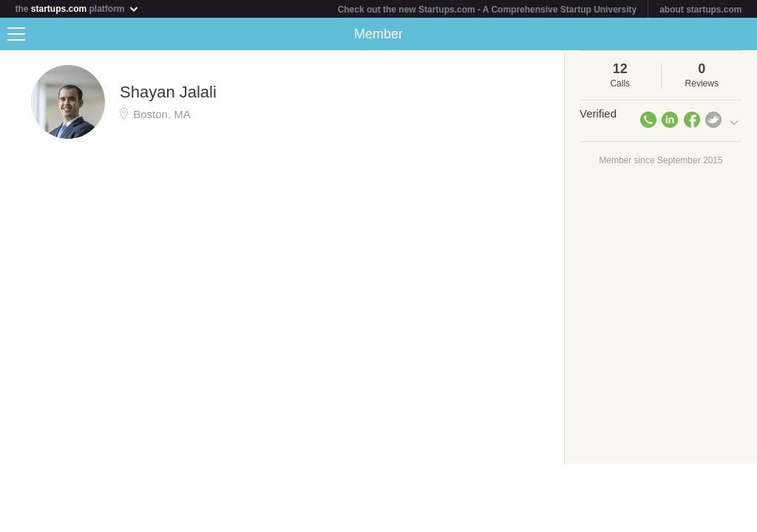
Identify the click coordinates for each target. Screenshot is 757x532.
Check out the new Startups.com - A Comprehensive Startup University (488, 10)
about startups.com (700, 10)
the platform (77, 8)
